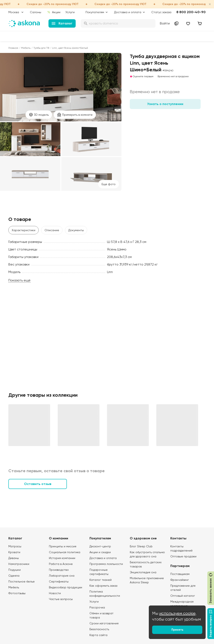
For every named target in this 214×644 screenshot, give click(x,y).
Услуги (70, 12)
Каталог (62, 23)
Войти (165, 23)
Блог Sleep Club (141, 546)
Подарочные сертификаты (99, 572)
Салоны (36, 12)
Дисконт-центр (100, 546)
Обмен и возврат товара (101, 615)
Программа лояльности (106, 564)
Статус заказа (161, 12)
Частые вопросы (61, 599)
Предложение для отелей (183, 588)
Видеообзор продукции (66, 587)
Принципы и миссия (63, 546)
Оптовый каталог (183, 596)
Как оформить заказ (103, 586)
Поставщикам (180, 574)
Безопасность (99, 629)
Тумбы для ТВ (41, 48)
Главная (13, 48)
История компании (62, 558)
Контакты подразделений (181, 548)
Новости (55, 593)
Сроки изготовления (104, 623)
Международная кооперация (182, 604)
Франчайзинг (180, 580)
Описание (52, 230)
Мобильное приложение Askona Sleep (147, 580)
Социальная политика (65, 552)
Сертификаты (59, 581)
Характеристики (24, 230)
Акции (54, 12)
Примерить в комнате (75, 115)
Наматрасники (19, 564)
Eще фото (109, 184)
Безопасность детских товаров (146, 564)
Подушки (15, 570)
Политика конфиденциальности (105, 594)
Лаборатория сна (62, 576)
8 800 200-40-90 (191, 12)
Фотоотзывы (17, 593)
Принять (177, 630)
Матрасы (15, 546)
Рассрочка (97, 607)
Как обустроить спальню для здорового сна (147, 554)
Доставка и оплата (103, 558)
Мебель (26, 48)
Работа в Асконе (61, 564)
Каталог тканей (101, 580)
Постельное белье (22, 581)
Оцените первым (142, 76)
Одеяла (14, 576)
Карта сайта (98, 635)
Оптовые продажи (183, 556)
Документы (76, 230)
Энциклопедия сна (143, 572)
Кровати (14, 552)
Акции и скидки (100, 552)
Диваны (14, 558)
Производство (59, 570)
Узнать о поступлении (165, 104)
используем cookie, (178, 613)
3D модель (39, 115)
